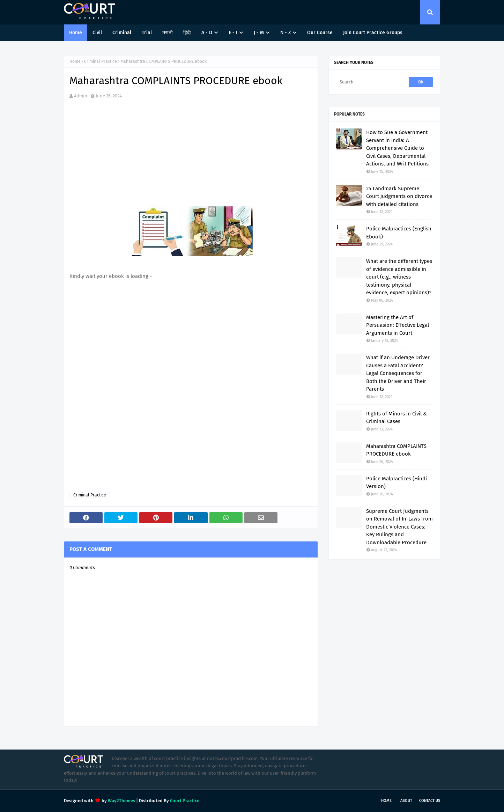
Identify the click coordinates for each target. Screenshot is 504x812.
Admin (81, 96)
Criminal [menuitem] (122, 33)
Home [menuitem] (76, 33)
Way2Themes (121, 801)
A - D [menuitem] (207, 33)
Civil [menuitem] (97, 33)
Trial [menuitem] (147, 33)
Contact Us (430, 801)
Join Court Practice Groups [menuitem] (373, 33)
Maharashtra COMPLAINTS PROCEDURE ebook (396, 450)
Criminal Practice (101, 61)
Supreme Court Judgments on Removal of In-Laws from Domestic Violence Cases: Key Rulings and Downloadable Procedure (399, 527)
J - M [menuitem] (259, 33)
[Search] (372, 82)
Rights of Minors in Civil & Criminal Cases (396, 418)
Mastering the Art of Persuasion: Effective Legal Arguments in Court (398, 325)
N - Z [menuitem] (286, 33)
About (406, 801)
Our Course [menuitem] (320, 33)
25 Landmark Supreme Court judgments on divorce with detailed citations (399, 196)
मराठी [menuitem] (168, 33)
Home (75, 61)
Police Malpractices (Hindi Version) (396, 483)
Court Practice (185, 801)
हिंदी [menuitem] (187, 33)
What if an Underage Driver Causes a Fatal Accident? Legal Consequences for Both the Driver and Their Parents (398, 373)
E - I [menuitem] (233, 33)
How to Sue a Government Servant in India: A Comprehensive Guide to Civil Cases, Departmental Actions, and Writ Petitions (397, 148)
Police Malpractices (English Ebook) (399, 233)
